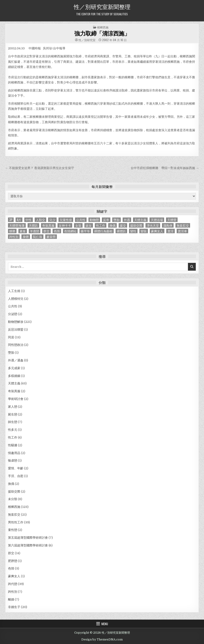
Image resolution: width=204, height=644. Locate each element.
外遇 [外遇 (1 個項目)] (127, 220)
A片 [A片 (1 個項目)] (19, 220)
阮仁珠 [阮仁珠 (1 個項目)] (38, 237)
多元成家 (14, 368)
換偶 (11, 484)
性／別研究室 (87, 40)
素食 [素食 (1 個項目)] (23, 231)
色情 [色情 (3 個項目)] (57, 231)
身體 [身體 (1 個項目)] (26, 237)
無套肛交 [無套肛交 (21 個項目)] (183, 225)
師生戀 (13, 422)
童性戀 (13, 530)
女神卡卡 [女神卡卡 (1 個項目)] (65, 225)
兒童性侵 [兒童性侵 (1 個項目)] (66, 220)
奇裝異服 (14, 391)
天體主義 (14, 383)
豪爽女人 (14, 576)
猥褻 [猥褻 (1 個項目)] (12, 231)
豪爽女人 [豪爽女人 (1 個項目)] (157, 231)
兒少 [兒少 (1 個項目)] (52, 220)
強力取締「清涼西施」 (102, 33)
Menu (105, 624)
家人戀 (13, 407)
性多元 (13, 430)
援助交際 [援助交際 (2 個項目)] (136, 225)
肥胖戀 (13, 561)
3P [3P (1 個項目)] (11, 220)
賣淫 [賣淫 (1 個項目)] (171, 231)
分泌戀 (13, 314)
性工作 (13, 437)
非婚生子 (14, 607)
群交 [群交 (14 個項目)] (46, 231)
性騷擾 (13, 445)
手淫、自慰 (16, 476)
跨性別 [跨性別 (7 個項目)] (14, 237)
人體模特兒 (16, 299)
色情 (11, 568)
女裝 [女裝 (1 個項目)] (78, 225)
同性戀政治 (16, 345)
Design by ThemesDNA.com (102, 640)
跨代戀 (13, 584)
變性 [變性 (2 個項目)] (133, 231)
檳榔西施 (103, 27)
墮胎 (11, 353)
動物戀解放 (16, 322)
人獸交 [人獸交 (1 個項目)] (40, 220)
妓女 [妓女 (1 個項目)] (89, 225)
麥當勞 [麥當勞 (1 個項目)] (51, 237)
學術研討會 (16, 399)
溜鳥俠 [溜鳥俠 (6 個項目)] (168, 225)
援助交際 (14, 492)
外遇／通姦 (16, 360)
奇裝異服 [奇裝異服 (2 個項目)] (48, 225)
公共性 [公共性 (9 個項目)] (81, 220)
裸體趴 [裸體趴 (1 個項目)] (121, 231)
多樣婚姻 (14, 376)
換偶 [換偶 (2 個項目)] (112, 225)
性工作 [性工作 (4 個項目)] (101, 225)
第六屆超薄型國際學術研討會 (28, 545)
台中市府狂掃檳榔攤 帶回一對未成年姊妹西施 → (165, 168)
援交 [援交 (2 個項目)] (123, 225)
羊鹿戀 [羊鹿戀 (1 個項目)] (35, 231)
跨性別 (13, 592)
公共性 (13, 306)
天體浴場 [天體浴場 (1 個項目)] (157, 220)
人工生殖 (14, 291)
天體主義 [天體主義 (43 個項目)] (140, 220)
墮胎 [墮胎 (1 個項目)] (117, 220)
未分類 (13, 499)
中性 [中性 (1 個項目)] (29, 220)
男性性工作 (16, 522)
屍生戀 (13, 414)
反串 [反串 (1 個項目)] (106, 220)
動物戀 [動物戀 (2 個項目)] (94, 220)
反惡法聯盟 (16, 330)
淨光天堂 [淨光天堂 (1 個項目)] (153, 225)
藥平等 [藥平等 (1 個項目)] (85, 231)
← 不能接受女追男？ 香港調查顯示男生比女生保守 (40, 168)
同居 (11, 337)
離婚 (11, 599)
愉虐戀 (13, 460)
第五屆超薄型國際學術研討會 (28, 538)
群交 (11, 553)
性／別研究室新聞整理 (102, 6)
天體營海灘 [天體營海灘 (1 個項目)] (17, 225)
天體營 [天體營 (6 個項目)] (172, 220)
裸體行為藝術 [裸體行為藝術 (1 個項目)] (103, 231)
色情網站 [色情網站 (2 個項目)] (70, 231)
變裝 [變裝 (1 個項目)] (144, 231)
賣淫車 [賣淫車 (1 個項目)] (182, 231)
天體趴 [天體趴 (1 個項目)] (33, 225)
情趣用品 (14, 453)
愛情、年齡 (16, 468)
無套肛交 (14, 515)
